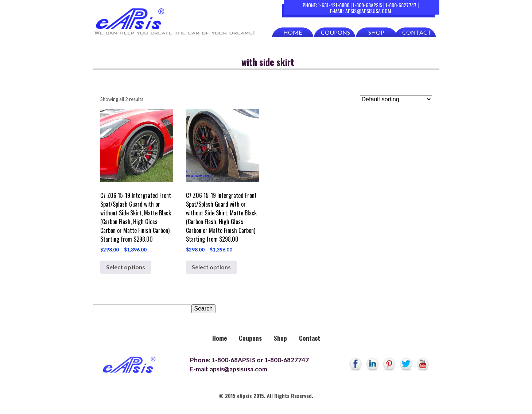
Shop (376, 32)
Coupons (335, 32)
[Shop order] (396, 99)
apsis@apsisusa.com (368, 11)
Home (293, 32)
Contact (417, 32)
